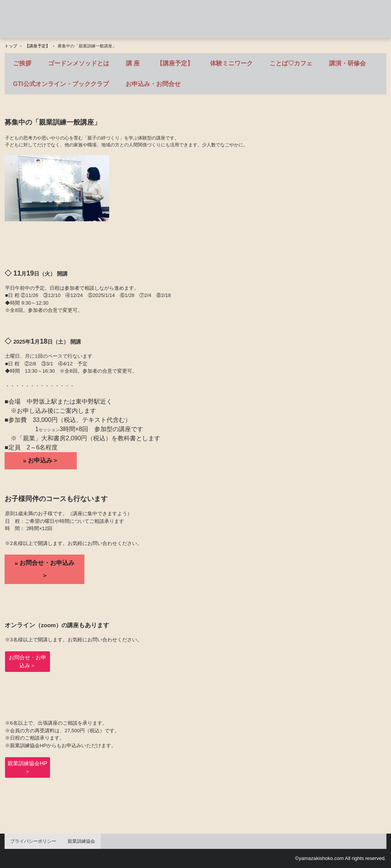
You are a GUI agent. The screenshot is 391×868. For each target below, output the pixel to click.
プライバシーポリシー (33, 841)
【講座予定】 (175, 63)
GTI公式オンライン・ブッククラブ (61, 84)
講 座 (133, 63)
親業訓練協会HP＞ (27, 767)
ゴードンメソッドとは (79, 63)
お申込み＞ (43, 460)
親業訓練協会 (81, 841)
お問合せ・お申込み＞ (47, 569)
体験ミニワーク (231, 63)
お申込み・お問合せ (153, 84)
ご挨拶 (22, 63)
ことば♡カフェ (291, 63)
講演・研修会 (347, 63)
